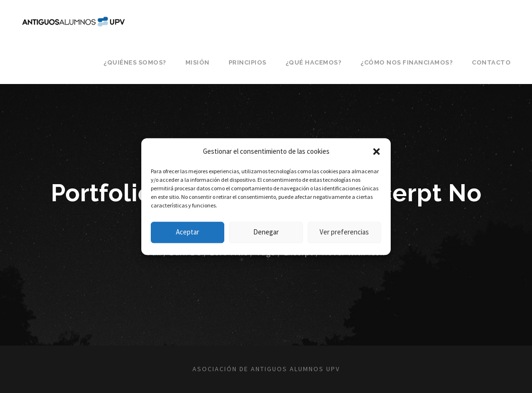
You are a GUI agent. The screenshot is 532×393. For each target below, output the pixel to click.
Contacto (491, 62)
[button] (376, 151)
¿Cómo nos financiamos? (407, 62)
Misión (197, 62)
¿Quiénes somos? (135, 62)
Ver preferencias (344, 232)
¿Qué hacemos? (314, 62)
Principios (248, 62)
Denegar (266, 232)
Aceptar (188, 232)
